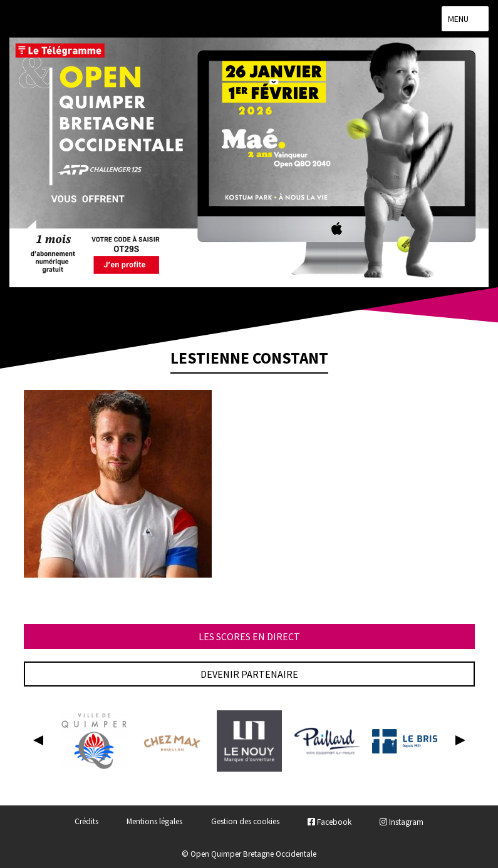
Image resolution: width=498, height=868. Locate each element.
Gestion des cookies (245, 822)
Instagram (402, 822)
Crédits (86, 822)
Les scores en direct (249, 636)
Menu (465, 19)
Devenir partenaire (249, 674)
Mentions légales (154, 822)
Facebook (329, 822)
